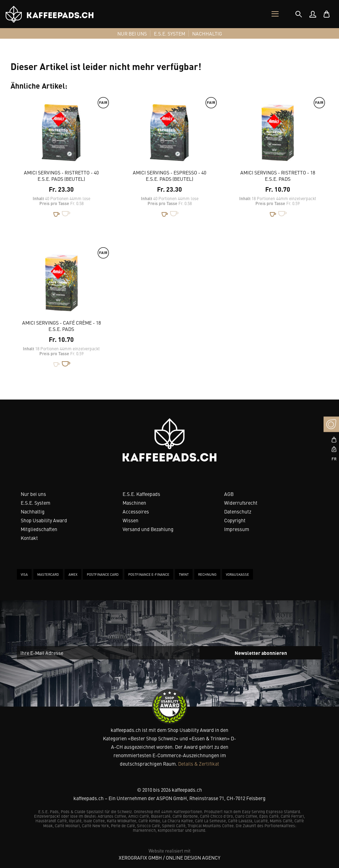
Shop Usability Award (44, 520)
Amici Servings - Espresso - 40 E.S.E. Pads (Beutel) (169, 175)
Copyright (235, 520)
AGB (229, 494)
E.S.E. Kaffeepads (141, 494)
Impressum (237, 529)
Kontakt (29, 538)
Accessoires (136, 511)
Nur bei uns (33, 494)
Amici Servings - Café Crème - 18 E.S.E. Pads (61, 326)
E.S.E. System (35, 503)
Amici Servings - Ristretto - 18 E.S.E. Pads (278, 175)
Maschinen (134, 503)
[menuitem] (313, 14)
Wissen (131, 520)
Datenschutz (238, 511)
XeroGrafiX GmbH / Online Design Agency (169, 857)
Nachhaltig (33, 511)
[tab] (299, 14)
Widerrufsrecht (241, 503)
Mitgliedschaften (39, 529)
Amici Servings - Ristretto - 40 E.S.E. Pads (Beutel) (61, 175)
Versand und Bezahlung (148, 529)
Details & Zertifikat (199, 764)
